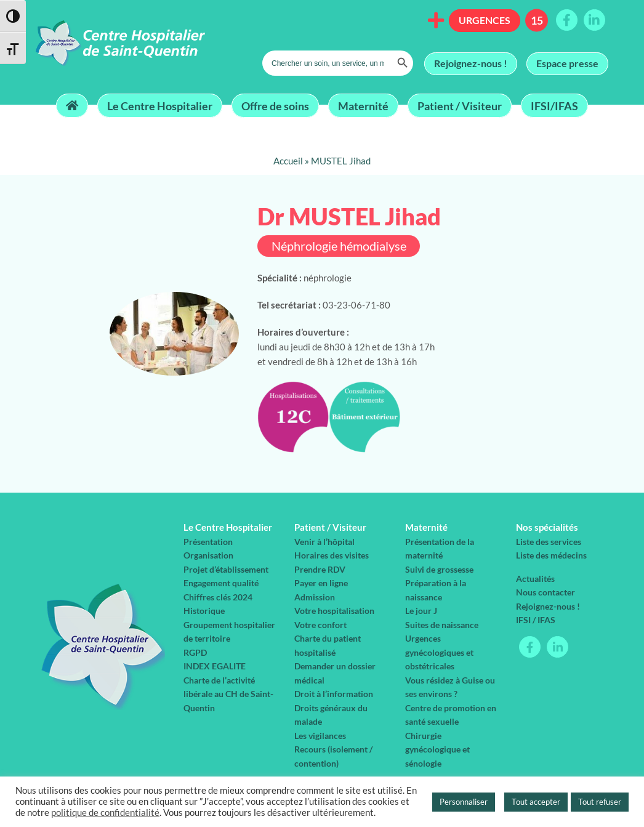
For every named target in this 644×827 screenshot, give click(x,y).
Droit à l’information (334, 694)
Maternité (363, 105)
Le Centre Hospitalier (160, 105)
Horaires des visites (332, 555)
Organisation (208, 555)
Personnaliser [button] (464, 802)
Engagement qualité (221, 583)
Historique (204, 611)
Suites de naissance (442, 625)
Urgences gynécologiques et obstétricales (439, 652)
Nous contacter (545, 592)
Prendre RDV (320, 569)
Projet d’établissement (226, 569)
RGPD (195, 652)
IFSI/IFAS (554, 105)
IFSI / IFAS (536, 620)
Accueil (288, 161)
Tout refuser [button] (600, 802)
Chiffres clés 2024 (218, 597)
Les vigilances (320, 736)
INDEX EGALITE (215, 666)
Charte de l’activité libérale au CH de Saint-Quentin (228, 694)
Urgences (485, 20)
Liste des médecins (551, 555)
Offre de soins (275, 105)
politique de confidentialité (105, 813)
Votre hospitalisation (334, 611)
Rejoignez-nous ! (471, 63)
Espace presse (567, 63)
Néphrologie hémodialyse (339, 246)
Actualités (535, 579)
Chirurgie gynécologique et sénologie (437, 749)
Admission (315, 597)
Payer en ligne (321, 583)
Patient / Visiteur (460, 105)
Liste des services (549, 542)
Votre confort (320, 625)
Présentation (208, 542)
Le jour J (421, 611)
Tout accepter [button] (536, 802)
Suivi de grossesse (439, 569)
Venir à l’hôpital (324, 542)
